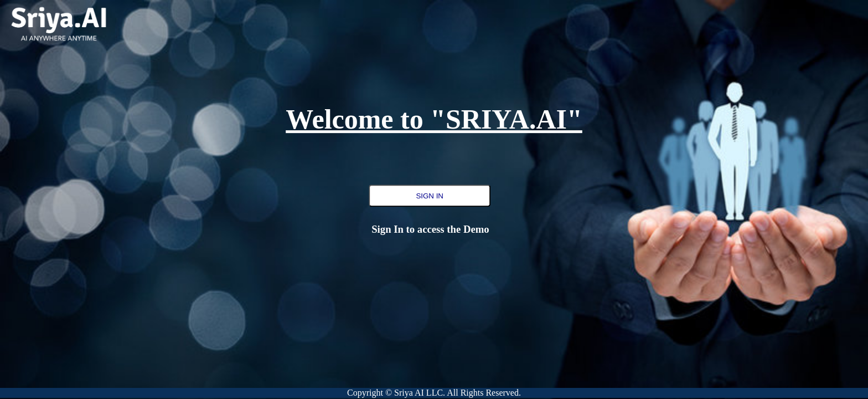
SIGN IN (430, 196)
